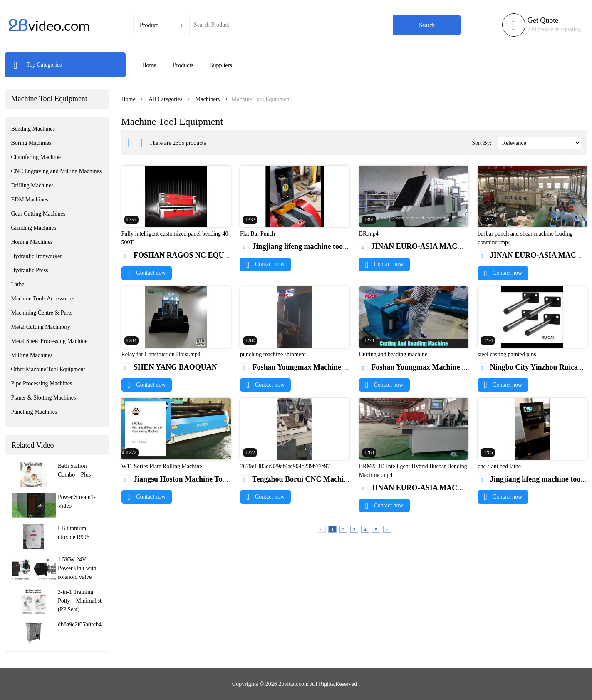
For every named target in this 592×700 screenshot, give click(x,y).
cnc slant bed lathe (499, 466)
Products (183, 65)
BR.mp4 (369, 234)
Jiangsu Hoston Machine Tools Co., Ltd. (192, 479)
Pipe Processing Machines (42, 384)
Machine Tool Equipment (49, 99)
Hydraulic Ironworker (37, 256)
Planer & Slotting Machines (44, 398)
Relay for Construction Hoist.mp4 (161, 354)
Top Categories (38, 65)
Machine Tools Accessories (43, 299)
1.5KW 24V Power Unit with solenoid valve (77, 568)
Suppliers (221, 65)
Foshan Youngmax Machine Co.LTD (304, 367)
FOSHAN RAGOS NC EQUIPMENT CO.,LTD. (204, 255)
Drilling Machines (32, 185)
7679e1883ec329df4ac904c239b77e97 (285, 466)
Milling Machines (32, 355)
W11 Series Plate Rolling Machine (162, 466)
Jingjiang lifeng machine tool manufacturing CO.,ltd (330, 246)
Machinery (208, 99)
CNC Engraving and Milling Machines (57, 171)
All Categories (165, 99)
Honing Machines (32, 242)
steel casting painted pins (507, 354)
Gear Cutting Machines (38, 214)
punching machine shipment (273, 354)
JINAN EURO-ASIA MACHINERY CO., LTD (440, 246)
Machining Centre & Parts (42, 313)
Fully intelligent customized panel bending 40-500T (176, 238)
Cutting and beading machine (393, 354)
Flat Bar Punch (258, 234)
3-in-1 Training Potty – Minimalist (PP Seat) (80, 601)
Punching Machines (34, 412)
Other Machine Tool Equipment (48, 369)
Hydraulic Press (30, 270)
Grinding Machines (34, 228)
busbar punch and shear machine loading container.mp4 (525, 238)
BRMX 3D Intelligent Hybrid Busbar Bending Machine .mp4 (413, 471)
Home (149, 65)
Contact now (147, 273)
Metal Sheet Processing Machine (50, 341)
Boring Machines (31, 143)
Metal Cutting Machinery (41, 327)
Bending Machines (33, 129)
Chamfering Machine (36, 157)
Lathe (18, 284)
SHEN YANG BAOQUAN (169, 367)
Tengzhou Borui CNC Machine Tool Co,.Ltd (317, 479)
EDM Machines (30, 200)
